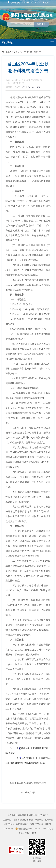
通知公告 (37, 52)
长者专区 (25, 2)
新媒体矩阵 (36, 2)
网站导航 (7, 43)
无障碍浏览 (14, 2)
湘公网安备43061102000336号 (31, 829)
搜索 (41, 24)
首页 (21, 52)
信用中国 (33, 815)
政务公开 (28, 52)
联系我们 (44, 815)
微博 (45, 2)
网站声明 (22, 815)
